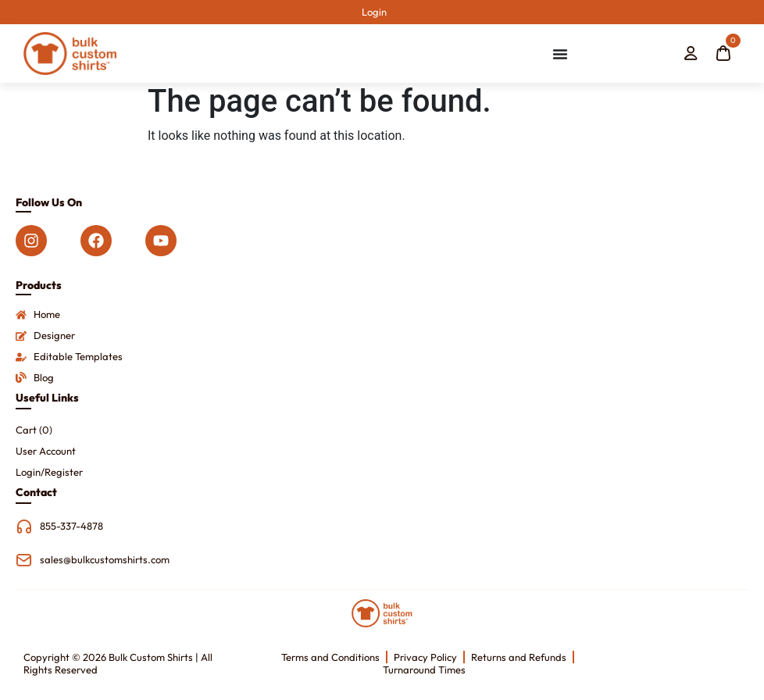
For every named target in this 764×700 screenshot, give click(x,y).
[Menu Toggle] (560, 54)
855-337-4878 (71, 526)
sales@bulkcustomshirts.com (105, 559)
